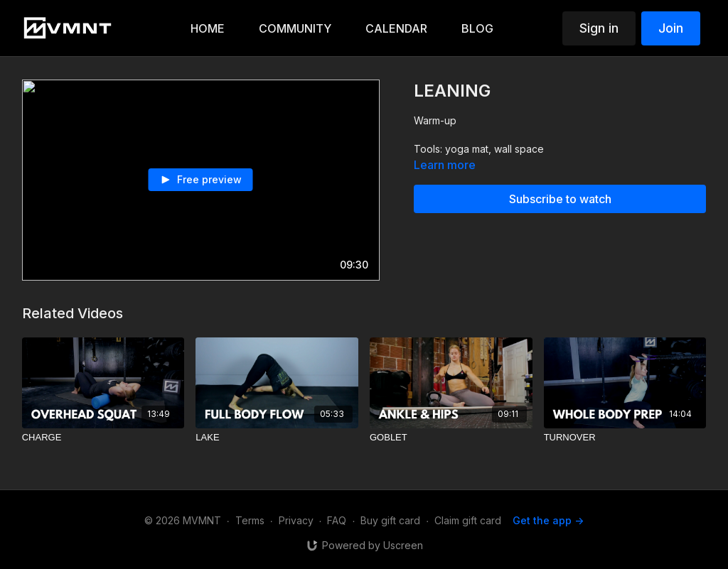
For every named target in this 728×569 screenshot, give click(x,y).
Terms (250, 520)
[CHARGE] (103, 438)
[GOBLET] (451, 438)
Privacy (296, 520)
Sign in (599, 28)
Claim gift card (468, 520)
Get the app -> (548, 520)
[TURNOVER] (625, 438)
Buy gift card (390, 520)
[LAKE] (277, 438)
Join (671, 28)
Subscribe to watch (560, 199)
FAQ (337, 520)
